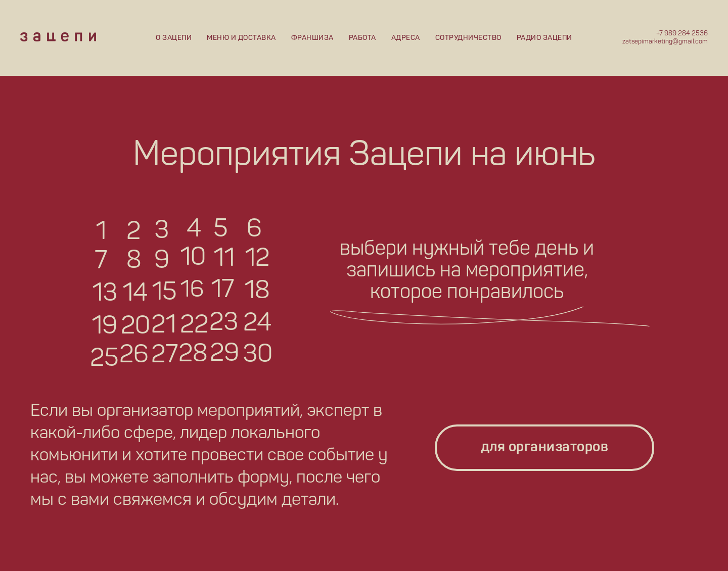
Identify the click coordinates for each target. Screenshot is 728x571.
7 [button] (101, 262)
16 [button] (192, 291)
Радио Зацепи (544, 38)
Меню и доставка (241, 38)
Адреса (406, 38)
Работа (362, 38)
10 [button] (193, 258)
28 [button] (193, 355)
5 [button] (220, 230)
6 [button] (254, 230)
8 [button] (134, 261)
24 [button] (257, 324)
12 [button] (257, 259)
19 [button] (104, 327)
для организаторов (545, 448)
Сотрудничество (468, 38)
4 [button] (194, 230)
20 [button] (135, 327)
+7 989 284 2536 (682, 34)
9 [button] (162, 261)
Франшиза (312, 38)
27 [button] (165, 356)
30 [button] (258, 355)
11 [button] (224, 259)
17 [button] (222, 291)
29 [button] (224, 354)
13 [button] (105, 294)
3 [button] (162, 231)
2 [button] (133, 232)
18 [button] (257, 292)
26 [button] (134, 356)
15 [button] (164, 293)
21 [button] (164, 326)
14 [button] (135, 294)
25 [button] (104, 359)
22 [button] (194, 326)
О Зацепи (174, 38)
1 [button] (101, 232)
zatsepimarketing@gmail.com (665, 42)
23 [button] (224, 323)
